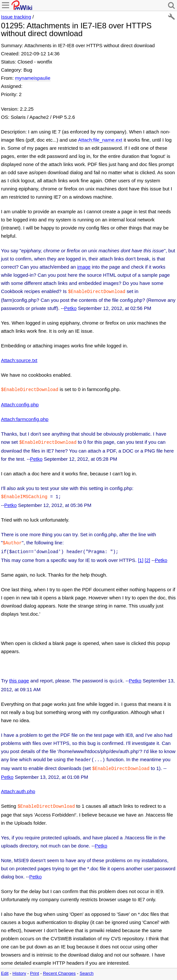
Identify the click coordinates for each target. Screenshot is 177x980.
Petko (70, 308)
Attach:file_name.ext (100, 140)
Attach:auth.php (18, 785)
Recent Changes (59, 967)
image (84, 267)
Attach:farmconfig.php (25, 418)
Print (34, 967)
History (19, 967)
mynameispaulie (33, 78)
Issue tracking (16, 17)
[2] (148, 556)
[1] (141, 556)
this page (19, 677)
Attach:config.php (20, 403)
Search (87, 967)
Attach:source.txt (19, 360)
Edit (5, 967)
